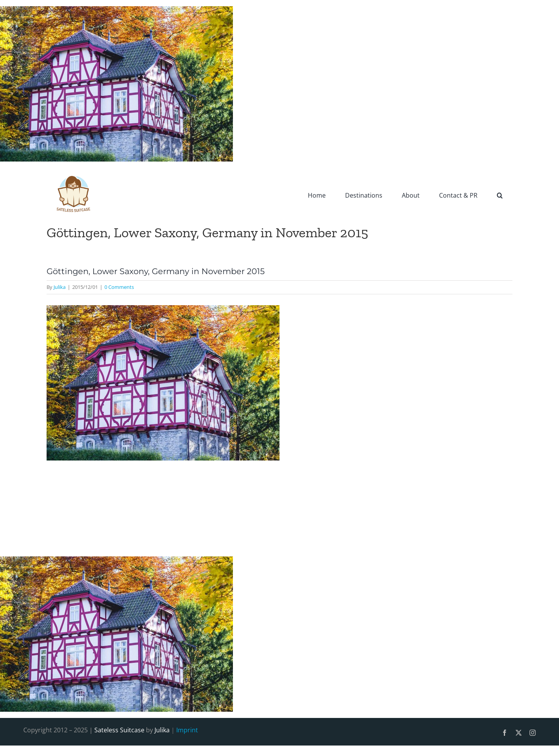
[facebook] (505, 733)
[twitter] (519, 733)
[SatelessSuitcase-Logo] (74, 171)
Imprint (187, 730)
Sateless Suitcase (119, 730)
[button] (500, 195)
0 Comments (119, 287)
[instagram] (533, 733)
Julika (60, 287)
